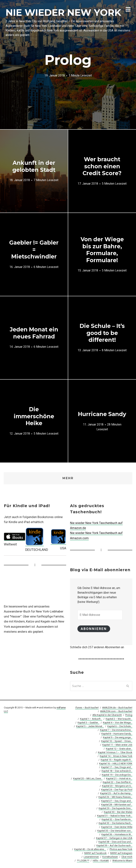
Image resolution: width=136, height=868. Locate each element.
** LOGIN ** (83, 861)
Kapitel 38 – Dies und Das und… (115, 842)
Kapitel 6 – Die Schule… (120, 726)
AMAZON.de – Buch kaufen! (117, 708)
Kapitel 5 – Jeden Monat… (90, 726)
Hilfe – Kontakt (101, 861)
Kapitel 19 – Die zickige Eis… (117, 775)
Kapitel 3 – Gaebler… (89, 723)
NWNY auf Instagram (121, 853)
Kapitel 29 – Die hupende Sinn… (115, 808)
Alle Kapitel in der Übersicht (107, 715)
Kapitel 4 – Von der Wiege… (118, 723)
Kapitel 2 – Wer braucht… (119, 719)
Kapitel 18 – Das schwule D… (117, 771)
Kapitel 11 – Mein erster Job (117, 745)
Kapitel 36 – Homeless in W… (117, 834)
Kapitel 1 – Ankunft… (91, 719)
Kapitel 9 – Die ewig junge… (118, 737)
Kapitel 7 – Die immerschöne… (116, 730)
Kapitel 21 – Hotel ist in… (119, 778)
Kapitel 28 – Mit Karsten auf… (117, 805)
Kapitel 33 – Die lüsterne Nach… (115, 823)
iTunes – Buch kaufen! (87, 708)
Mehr (68, 478)
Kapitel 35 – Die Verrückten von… (115, 831)
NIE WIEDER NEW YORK (63, 12)
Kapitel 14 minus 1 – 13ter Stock (115, 752)
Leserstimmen (91, 857)
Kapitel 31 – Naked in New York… (115, 816)
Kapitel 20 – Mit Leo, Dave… (88, 778)
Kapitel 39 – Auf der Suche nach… (114, 846)
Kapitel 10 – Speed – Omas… (117, 741)
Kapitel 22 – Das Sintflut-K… (118, 782)
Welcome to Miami (122, 861)
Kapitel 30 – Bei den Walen (118, 812)
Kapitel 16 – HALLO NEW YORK (116, 763)
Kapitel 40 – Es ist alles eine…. (90, 849)
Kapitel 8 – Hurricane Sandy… (117, 734)
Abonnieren (94, 629)
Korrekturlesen (110, 857)
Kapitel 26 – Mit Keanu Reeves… (115, 797)
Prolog (129, 715)
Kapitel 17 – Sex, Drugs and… (117, 767)
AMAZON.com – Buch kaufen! (116, 711)
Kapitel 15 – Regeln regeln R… (117, 760)
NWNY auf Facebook (95, 853)
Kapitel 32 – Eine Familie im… (117, 819)
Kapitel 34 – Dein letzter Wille (117, 827)
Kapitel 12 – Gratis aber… (119, 749)
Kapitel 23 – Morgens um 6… (117, 786)
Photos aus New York (121, 849)
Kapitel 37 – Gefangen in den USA (114, 838)
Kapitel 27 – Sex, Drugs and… (117, 801)
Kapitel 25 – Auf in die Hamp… (116, 793)
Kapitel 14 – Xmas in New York (116, 756)
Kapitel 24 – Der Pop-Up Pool (117, 790)
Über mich (127, 857)
